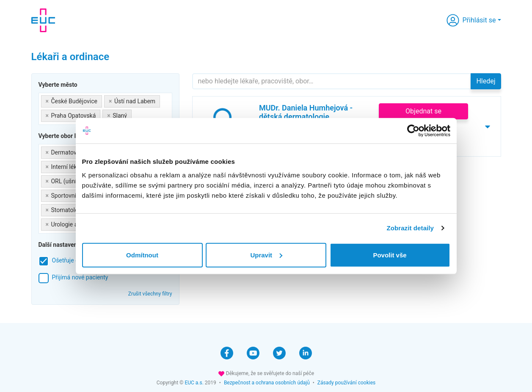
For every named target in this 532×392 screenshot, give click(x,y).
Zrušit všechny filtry (150, 294)
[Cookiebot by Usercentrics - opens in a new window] (413, 131)
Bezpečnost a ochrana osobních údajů (267, 383)
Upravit (266, 255)
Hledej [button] (486, 81)
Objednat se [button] (423, 111)
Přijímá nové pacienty (80, 277)
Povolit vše (390, 255)
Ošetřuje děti (69, 260)
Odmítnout (142, 255)
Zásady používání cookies (346, 383)
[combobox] (105, 109)
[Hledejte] (332, 81)
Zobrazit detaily (410, 228)
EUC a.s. (194, 383)
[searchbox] (136, 114)
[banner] (43, 20)
